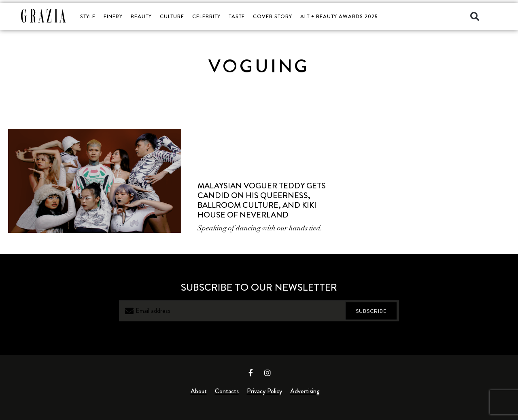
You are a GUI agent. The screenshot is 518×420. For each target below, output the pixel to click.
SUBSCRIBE (371, 311)
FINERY (113, 16)
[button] (475, 17)
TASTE (237, 16)
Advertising (305, 391)
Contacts (227, 391)
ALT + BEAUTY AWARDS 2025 (339, 16)
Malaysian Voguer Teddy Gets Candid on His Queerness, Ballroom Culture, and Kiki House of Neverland (262, 200)
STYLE (88, 16)
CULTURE (172, 16)
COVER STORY (273, 16)
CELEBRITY (206, 16)
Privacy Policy (264, 391)
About (199, 391)
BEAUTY (141, 16)
